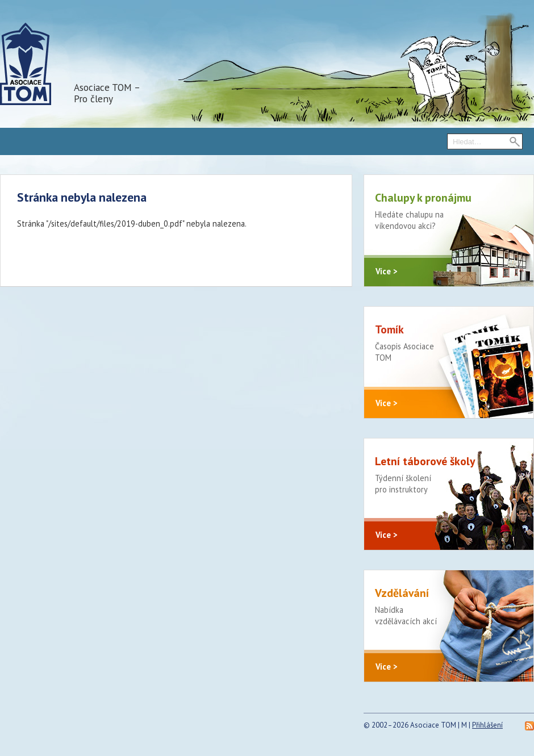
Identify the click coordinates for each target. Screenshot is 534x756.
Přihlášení (487, 725)
